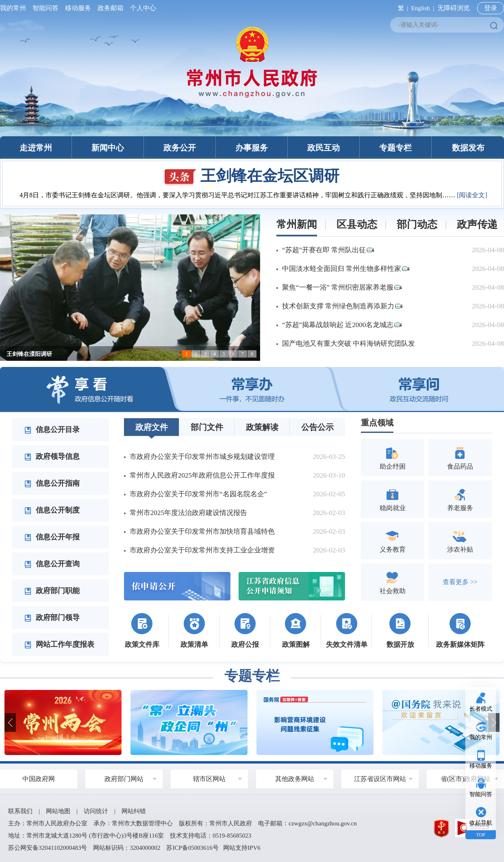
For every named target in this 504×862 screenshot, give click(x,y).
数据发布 (468, 148)
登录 (491, 8)
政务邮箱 (111, 8)
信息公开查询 (52, 564)
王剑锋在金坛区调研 (252, 176)
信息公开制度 (52, 510)
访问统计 (96, 811)
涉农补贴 (460, 540)
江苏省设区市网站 (380, 779)
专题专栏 (395, 148)
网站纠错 (134, 811)
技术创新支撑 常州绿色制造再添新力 (342, 306)
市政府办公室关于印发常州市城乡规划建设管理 (202, 457)
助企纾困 (393, 457)
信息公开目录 (52, 430)
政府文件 (152, 427)
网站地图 (58, 811)
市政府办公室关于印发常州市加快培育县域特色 (202, 531)
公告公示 (317, 427)
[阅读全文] (472, 195)
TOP (480, 835)
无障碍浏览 (454, 8)
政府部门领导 (52, 618)
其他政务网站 (295, 779)
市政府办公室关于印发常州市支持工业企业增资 (202, 550)
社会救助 (393, 582)
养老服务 (460, 499)
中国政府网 (39, 779)
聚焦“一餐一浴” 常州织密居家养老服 (342, 287)
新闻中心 (108, 148)
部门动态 (417, 224)
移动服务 (78, 8)
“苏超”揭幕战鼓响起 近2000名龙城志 (342, 325)
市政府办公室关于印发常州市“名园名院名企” (198, 494)
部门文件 (207, 427)
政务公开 (180, 148)
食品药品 (460, 457)
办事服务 (252, 148)
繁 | (401, 8)
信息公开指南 (52, 483)
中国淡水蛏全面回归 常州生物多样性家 (346, 269)
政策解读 (262, 427)
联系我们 (20, 811)
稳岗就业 (393, 499)
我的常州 (15, 8)
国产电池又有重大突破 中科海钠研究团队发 (349, 344)
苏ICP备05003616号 (192, 848)
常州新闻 (297, 224)
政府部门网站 (124, 779)
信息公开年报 (52, 537)
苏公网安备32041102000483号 (48, 848)
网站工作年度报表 (59, 644)
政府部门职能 (52, 591)
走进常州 (36, 148)
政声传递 (477, 224)
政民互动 (324, 148)
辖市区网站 (209, 779)
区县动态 (357, 224)
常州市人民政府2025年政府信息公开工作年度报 (202, 475)
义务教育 (393, 540)
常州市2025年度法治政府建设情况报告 (188, 513)
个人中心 (141, 8)
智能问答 (46, 8)
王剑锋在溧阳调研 (29, 354)
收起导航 (481, 823)
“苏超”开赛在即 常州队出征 (328, 250)
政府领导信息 (52, 456)
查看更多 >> (460, 582)
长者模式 (481, 709)
